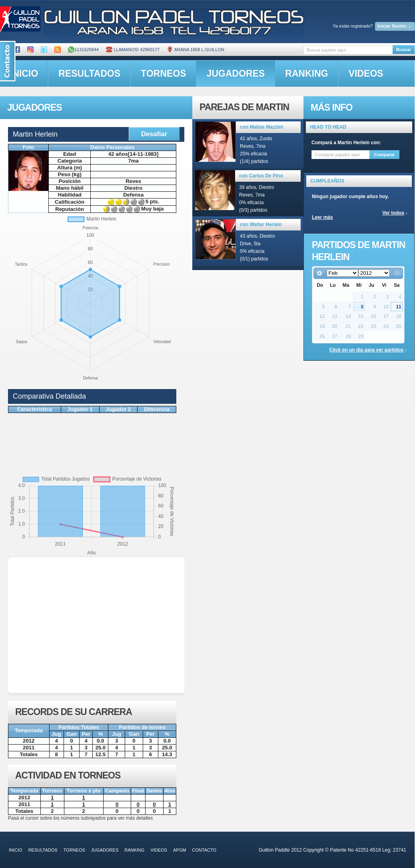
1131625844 (83, 50)
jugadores (236, 73)
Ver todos (393, 213)
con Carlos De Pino (261, 176)
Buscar (404, 50)
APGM (180, 850)
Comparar (385, 155)
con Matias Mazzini (261, 127)
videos (366, 73)
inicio (16, 850)
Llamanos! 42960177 (133, 50)
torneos (163, 73)
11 (398, 307)
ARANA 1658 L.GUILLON (196, 50)
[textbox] (348, 50)
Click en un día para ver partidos (366, 350)
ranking (306, 73)
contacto (204, 850)
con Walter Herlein (261, 224)
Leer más (322, 217)
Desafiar (154, 134)
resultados (89, 73)
